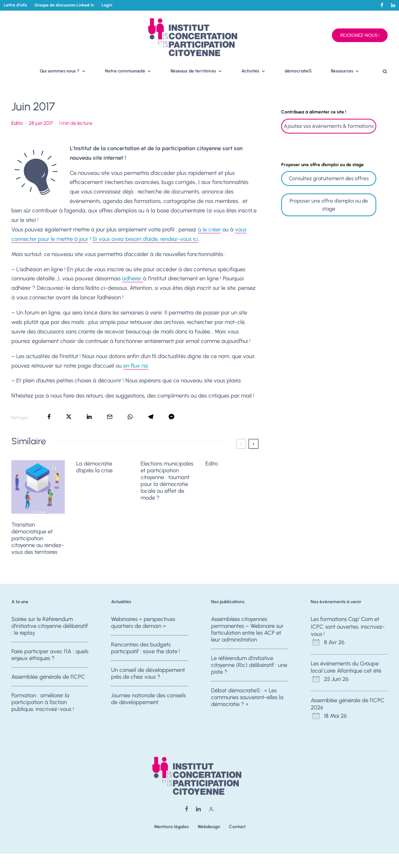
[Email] (110, 417)
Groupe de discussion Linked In (64, 5)
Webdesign (209, 827)
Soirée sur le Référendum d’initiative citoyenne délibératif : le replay (50, 626)
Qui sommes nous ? (60, 71)
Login (107, 5)
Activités (250, 71)
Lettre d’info (15, 5)
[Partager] (49, 417)
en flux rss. (136, 366)
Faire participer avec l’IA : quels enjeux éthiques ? (50, 657)
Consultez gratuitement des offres (329, 178)
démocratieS (298, 71)
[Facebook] (382, 5)
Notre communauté (125, 71)
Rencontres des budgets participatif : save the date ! (146, 650)
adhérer (132, 278)
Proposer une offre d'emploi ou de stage (329, 205)
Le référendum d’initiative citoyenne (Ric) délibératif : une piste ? (249, 667)
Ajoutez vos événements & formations (329, 126)
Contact (237, 827)
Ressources (342, 71)
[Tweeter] (69, 417)
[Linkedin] (393, 5)
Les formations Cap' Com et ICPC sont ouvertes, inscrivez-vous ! (348, 627)
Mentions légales (171, 827)
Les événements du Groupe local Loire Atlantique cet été (346, 667)
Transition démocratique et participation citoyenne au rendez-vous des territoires (38, 538)
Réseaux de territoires (193, 71)
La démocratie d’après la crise (94, 467)
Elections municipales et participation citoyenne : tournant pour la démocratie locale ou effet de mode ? (167, 481)
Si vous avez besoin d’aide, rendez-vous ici (145, 239)
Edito (17, 123)
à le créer (209, 230)
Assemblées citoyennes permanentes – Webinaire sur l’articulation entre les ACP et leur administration (247, 630)
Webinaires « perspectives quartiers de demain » (143, 623)
